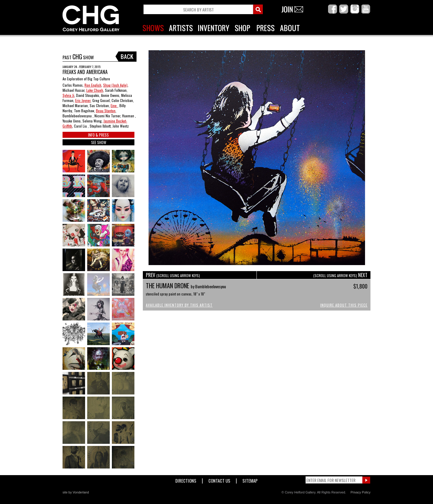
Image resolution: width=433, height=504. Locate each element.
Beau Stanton (106, 111)
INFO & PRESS (98, 135)
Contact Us (219, 479)
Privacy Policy (361, 492)
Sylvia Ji (68, 95)
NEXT (340, 275)
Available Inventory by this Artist (179, 305)
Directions (186, 479)
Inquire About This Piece (344, 305)
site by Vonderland (76, 492)
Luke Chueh (95, 90)
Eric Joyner (83, 100)
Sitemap (250, 479)
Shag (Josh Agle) (115, 85)
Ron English (93, 85)
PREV (173, 275)
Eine (114, 105)
